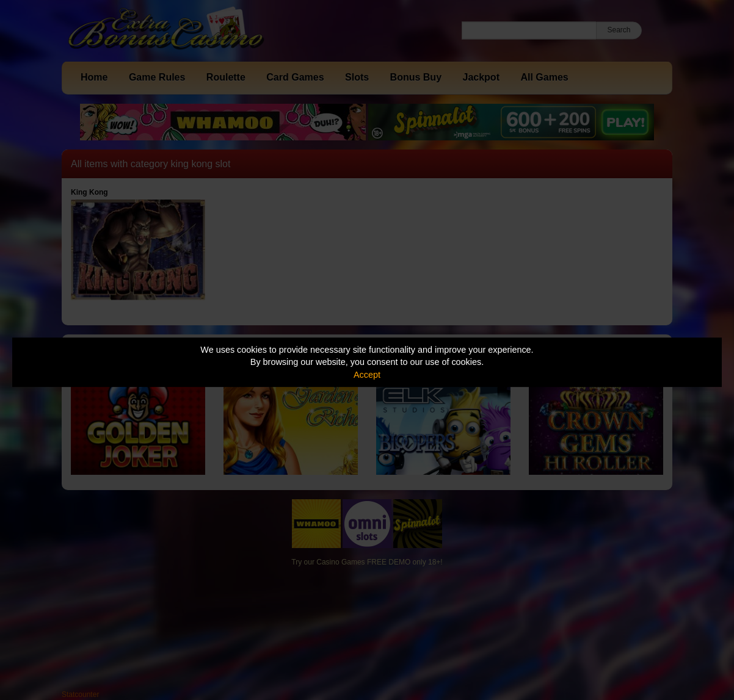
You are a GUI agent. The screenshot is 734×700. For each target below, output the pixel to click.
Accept (367, 375)
